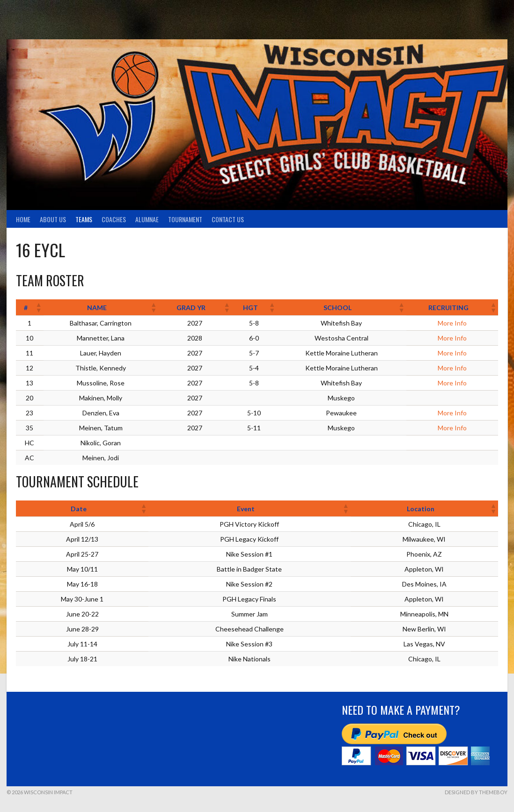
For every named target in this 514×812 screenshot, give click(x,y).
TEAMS (84, 219)
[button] (38, 307)
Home (23, 219)
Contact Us (228, 219)
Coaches (114, 219)
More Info (452, 323)
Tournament (185, 219)
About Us (53, 219)
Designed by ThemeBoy (476, 792)
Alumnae (147, 219)
